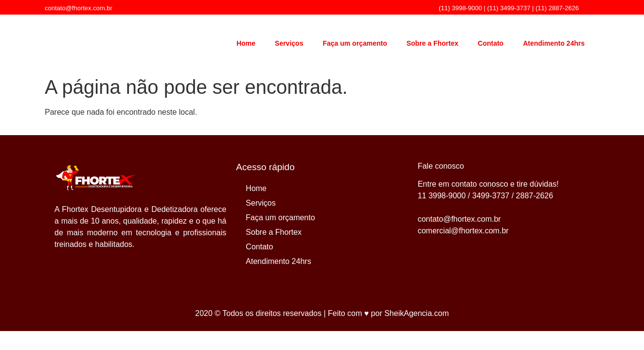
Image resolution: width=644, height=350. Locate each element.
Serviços (289, 43)
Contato (491, 43)
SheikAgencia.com (417, 313)
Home (246, 43)
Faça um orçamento (355, 43)
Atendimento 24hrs (554, 43)
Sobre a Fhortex (433, 43)
